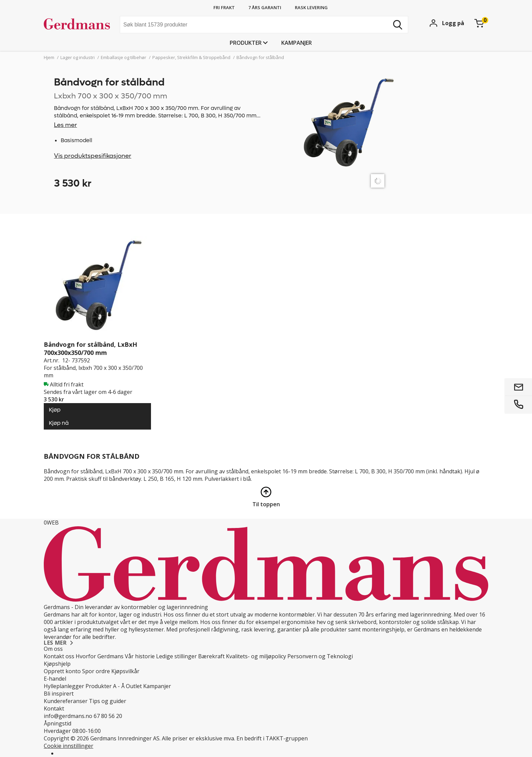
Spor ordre (96, 671)
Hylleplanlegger (64, 686)
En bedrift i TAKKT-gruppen (272, 738)
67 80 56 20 (108, 716)
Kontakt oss (59, 656)
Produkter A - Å (105, 686)
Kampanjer (297, 43)
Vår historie (140, 656)
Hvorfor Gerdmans (100, 656)
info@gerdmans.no (68, 716)
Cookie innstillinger (69, 746)
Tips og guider (108, 701)
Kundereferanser (66, 701)
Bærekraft (211, 656)
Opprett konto (62, 671)
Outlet (134, 686)
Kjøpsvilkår (125, 671)
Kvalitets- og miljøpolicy (256, 656)
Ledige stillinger (176, 656)
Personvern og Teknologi (320, 656)
